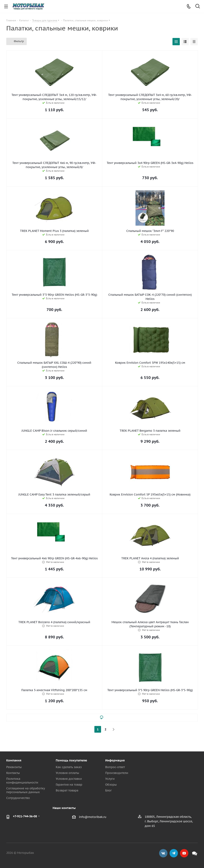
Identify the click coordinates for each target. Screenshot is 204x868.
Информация (115, 760)
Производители (117, 773)
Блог (108, 790)
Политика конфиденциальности (22, 781)
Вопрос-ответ (115, 767)
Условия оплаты (67, 773)
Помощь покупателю (71, 760)
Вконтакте (163, 853)
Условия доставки (69, 779)
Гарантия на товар (69, 785)
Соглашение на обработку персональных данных (25, 790)
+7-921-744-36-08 (25, 816)
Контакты (13, 773)
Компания (14, 760)
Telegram (174, 853)
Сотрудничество (18, 798)
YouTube (184, 853)
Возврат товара (67, 790)
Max (195, 853)
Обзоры (111, 785)
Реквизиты (14, 767)
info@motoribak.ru (93, 817)
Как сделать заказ (69, 767)
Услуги (110, 779)
